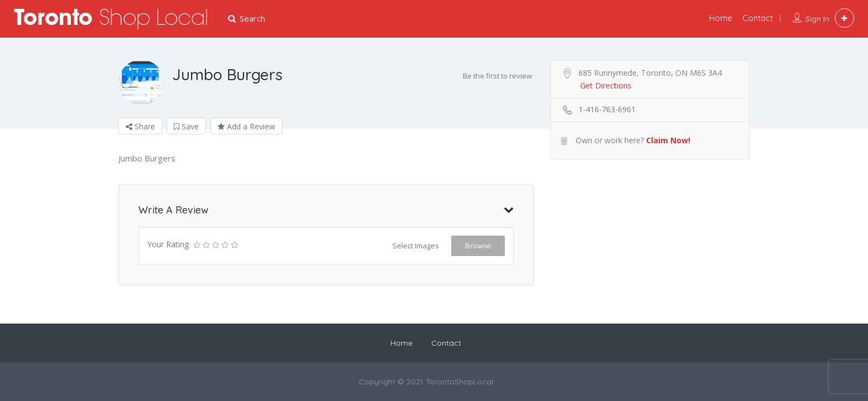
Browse (478, 246)
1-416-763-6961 (607, 109)
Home (721, 18)
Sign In (817, 19)
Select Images (416, 246)
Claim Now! (668, 140)
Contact (758, 18)
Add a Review (246, 126)
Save (186, 126)
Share (140, 126)
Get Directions (606, 85)
